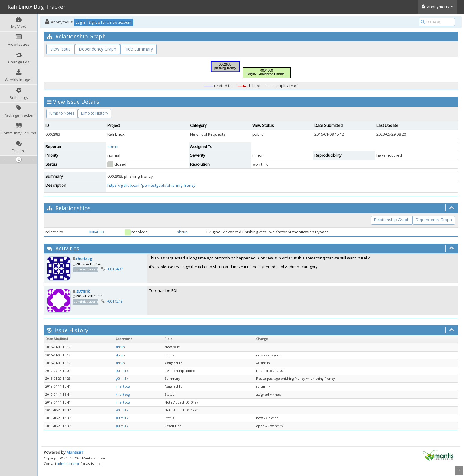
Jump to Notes (62, 113)
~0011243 (114, 301)
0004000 (96, 232)
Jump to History (95, 113)
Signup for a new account (110, 22)
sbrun (113, 146)
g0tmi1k (83, 291)
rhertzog (84, 259)
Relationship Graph (392, 220)
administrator (68, 464)
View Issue (60, 49)
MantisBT (75, 452)
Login (80, 22)
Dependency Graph (97, 49)
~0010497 (114, 269)
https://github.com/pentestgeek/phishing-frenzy (152, 185)
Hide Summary (139, 49)
